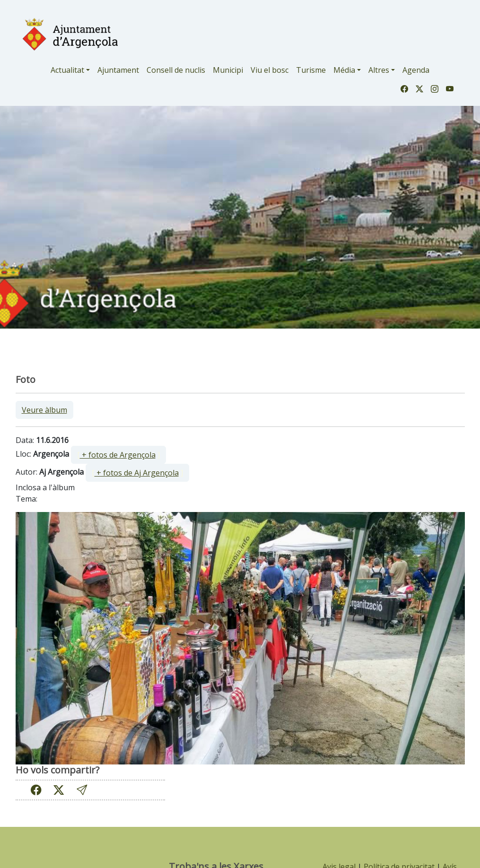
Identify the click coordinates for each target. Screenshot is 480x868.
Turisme (311, 70)
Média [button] (344, 70)
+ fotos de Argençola (118, 455)
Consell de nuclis (176, 70)
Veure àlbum (44, 410)
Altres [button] (379, 70)
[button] (82, 790)
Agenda (416, 70)
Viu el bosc (270, 70)
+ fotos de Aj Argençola (137, 473)
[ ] (118, 455)
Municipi (228, 70)
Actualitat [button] (67, 70)
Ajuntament (118, 70)
